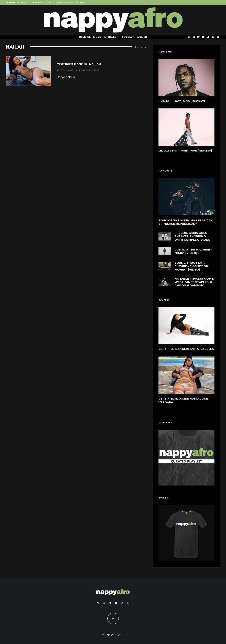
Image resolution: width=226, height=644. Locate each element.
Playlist (38, 2)
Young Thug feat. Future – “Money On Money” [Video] (191, 269)
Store (80, 2)
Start (50, 2)
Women (142, 37)
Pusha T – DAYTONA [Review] (182, 101)
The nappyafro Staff (70, 70)
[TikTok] (208, 37)
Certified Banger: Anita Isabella (186, 349)
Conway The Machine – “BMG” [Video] (193, 252)
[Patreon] (198, 37)
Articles (110, 37)
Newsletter (65, 2)
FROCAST (128, 37)
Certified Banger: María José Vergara (183, 400)
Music (97, 37)
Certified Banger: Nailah (79, 64)
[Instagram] (194, 37)
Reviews (85, 37)
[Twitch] (213, 37)
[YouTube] (203, 37)
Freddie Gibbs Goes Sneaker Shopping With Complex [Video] (193, 237)
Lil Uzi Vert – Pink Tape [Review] (185, 150)
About (11, 2)
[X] (189, 37)
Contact (24, 2)
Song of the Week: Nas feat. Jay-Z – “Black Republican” (186, 222)
